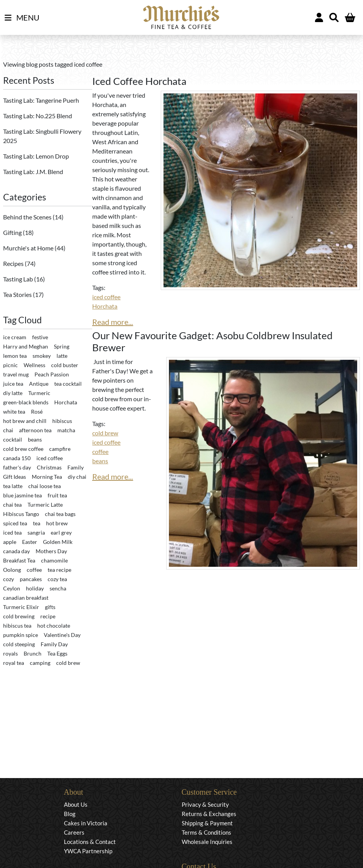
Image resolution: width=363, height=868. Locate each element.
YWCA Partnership (88, 851)
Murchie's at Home (29, 248)
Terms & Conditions (206, 832)
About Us (76, 804)
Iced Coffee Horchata (139, 81)
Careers (74, 832)
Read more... (113, 322)
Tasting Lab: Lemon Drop (36, 156)
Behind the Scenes (28, 217)
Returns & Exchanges (209, 814)
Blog (70, 814)
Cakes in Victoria (86, 823)
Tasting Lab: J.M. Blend (33, 172)
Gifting (13, 232)
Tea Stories (18, 294)
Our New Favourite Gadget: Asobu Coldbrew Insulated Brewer (212, 342)
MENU (22, 18)
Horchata (105, 306)
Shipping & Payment (207, 823)
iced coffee (106, 297)
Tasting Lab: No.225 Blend (38, 116)
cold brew (105, 433)
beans (100, 461)
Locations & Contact (90, 842)
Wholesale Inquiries (207, 842)
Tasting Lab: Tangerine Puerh (41, 100)
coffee (100, 451)
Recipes (14, 263)
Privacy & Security (205, 804)
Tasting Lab (19, 279)
